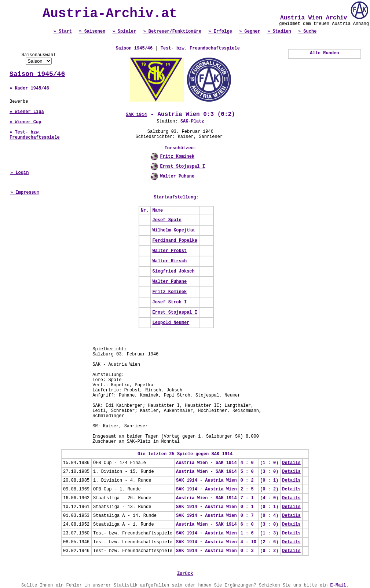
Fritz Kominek (177, 157)
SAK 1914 (136, 115)
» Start (63, 32)
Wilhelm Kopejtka (174, 230)
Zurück (185, 574)
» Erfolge (220, 32)
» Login (19, 173)
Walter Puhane (177, 176)
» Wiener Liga (27, 112)
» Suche (307, 32)
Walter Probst (170, 251)
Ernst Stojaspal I (182, 167)
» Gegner (250, 32)
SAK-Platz (192, 121)
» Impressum (25, 193)
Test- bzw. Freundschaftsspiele (200, 48)
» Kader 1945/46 (29, 88)
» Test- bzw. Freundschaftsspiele (35, 135)
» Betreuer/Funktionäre (172, 32)
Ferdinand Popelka (175, 241)
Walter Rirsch (170, 261)
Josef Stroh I (170, 302)
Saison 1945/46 (37, 74)
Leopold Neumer (171, 323)
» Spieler (124, 32)
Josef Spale (167, 220)
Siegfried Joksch (174, 271)
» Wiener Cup (25, 122)
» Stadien (279, 32)
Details (291, 463)
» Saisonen (92, 32)
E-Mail (338, 585)
